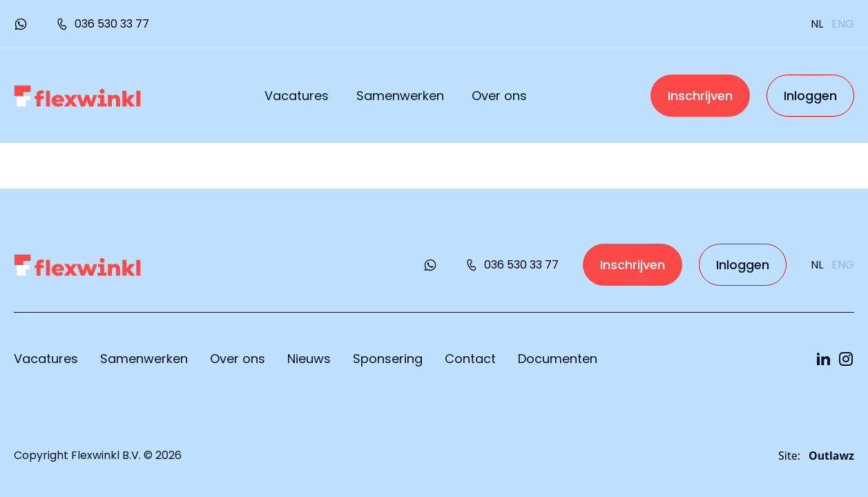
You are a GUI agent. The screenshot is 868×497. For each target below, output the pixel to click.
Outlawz (831, 456)
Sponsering (388, 359)
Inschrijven (700, 96)
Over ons (499, 96)
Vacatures (297, 96)
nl (817, 24)
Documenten (558, 359)
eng (843, 24)
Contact (470, 359)
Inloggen (810, 96)
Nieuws (309, 359)
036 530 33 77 (102, 24)
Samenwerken (400, 96)
